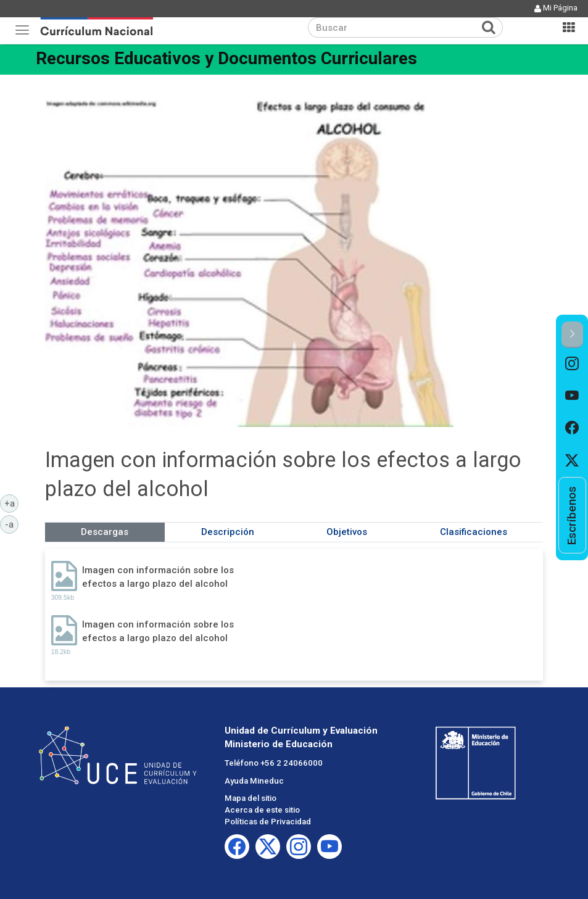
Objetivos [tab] (347, 532)
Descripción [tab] (228, 532)
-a (12, 524)
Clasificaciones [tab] (474, 532)
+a (12, 503)
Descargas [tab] (105, 532)
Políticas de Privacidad (268, 822)
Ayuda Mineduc (254, 781)
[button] (572, 335)
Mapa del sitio (251, 798)
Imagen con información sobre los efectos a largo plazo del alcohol (158, 577)
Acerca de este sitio (262, 810)
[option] (572, 364)
